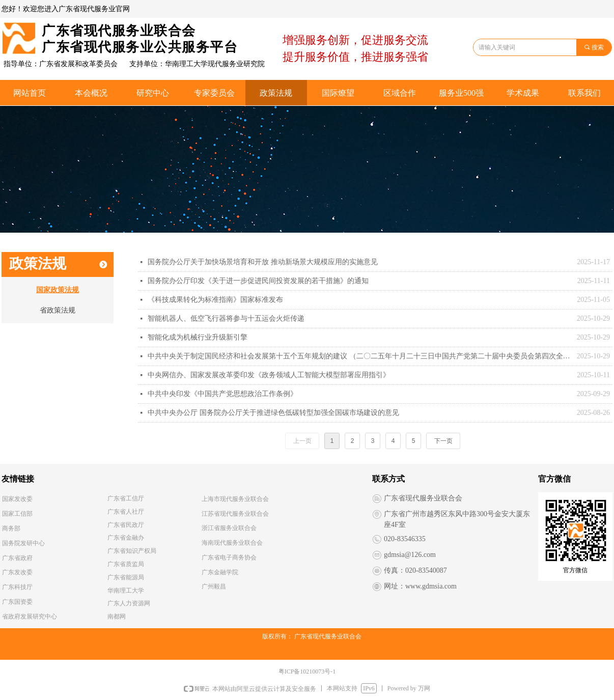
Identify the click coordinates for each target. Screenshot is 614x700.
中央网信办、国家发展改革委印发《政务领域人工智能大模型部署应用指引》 (269, 375)
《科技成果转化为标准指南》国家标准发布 (215, 300)
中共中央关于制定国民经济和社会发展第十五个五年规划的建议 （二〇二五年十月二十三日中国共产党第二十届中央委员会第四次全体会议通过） (360, 356)
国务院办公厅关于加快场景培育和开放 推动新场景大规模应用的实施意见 (263, 262)
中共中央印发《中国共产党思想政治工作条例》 (222, 394)
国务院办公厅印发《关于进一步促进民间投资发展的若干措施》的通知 (258, 281)
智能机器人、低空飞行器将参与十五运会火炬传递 (226, 318)
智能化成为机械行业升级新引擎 (198, 337)
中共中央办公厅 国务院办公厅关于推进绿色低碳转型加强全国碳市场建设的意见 (273, 413)
